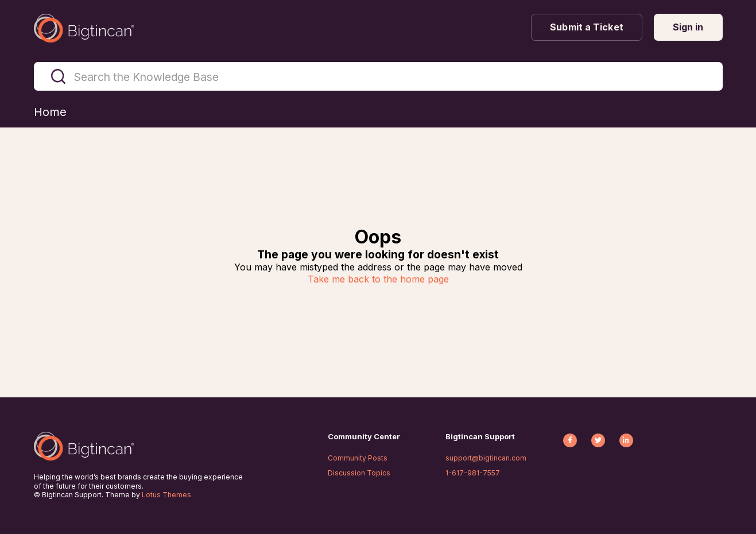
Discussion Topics (359, 473)
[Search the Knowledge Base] (378, 76)
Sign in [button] (688, 27)
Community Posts (358, 458)
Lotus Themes (166, 495)
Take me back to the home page (378, 279)
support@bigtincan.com (486, 458)
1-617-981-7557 (473, 473)
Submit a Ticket (587, 27)
